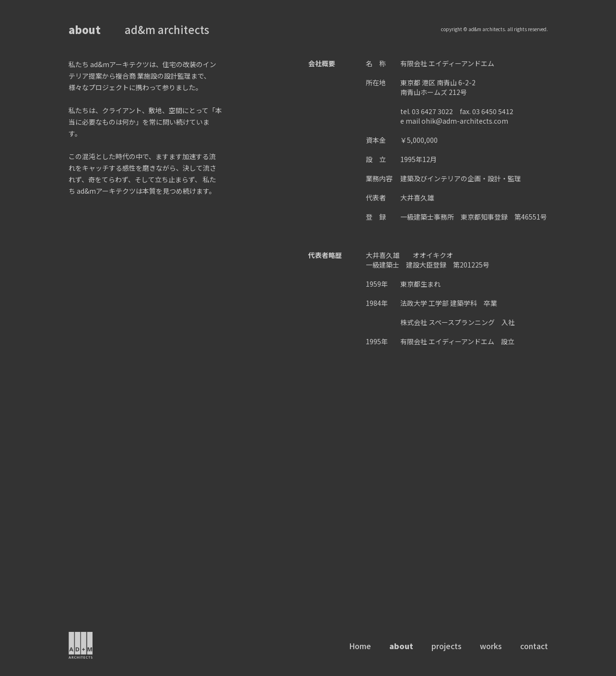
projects (447, 646)
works (491, 646)
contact (534, 646)
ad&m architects (167, 29)
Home (360, 646)
